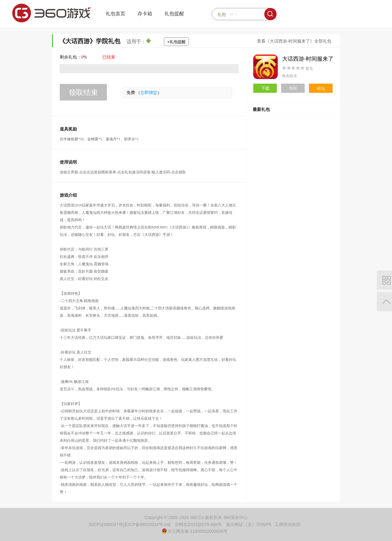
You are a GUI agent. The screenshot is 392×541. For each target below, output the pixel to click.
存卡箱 (145, 14)
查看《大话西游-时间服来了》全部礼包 (294, 41)
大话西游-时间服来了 (308, 59)
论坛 (321, 88)
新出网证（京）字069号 (249, 524)
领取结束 (83, 92)
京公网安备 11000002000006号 (195, 531)
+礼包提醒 (176, 42)
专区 (293, 88)
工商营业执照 (288, 524)
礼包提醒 (174, 14)
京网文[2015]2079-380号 (198, 524)
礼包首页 (115, 14)
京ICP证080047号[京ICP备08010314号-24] (130, 524)
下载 (265, 88)
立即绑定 (149, 93)
